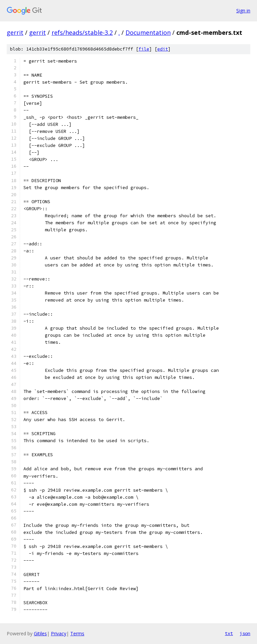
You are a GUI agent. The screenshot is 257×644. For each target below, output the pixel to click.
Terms (77, 633)
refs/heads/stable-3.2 (82, 32)
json (245, 633)
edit (163, 49)
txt (229, 633)
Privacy (59, 633)
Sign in (243, 11)
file (144, 49)
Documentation (148, 32)
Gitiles (40, 633)
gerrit (15, 32)
